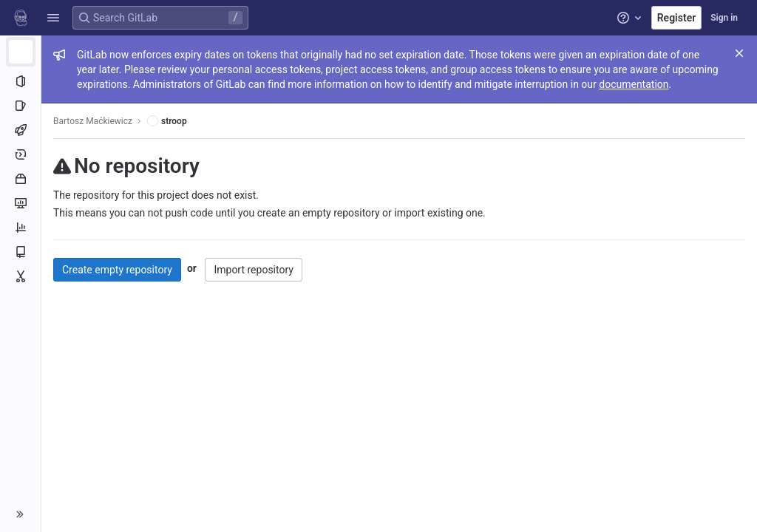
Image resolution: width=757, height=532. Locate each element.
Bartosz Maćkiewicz (93, 121)
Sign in (724, 18)
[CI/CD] (20, 130)
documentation (634, 84)
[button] (53, 18)
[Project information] (20, 81)
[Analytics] (20, 228)
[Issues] (20, 106)
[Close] (739, 53)
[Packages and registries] (20, 179)
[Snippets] (20, 276)
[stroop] (21, 52)
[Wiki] (20, 252)
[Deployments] (20, 154)
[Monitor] (20, 203)
